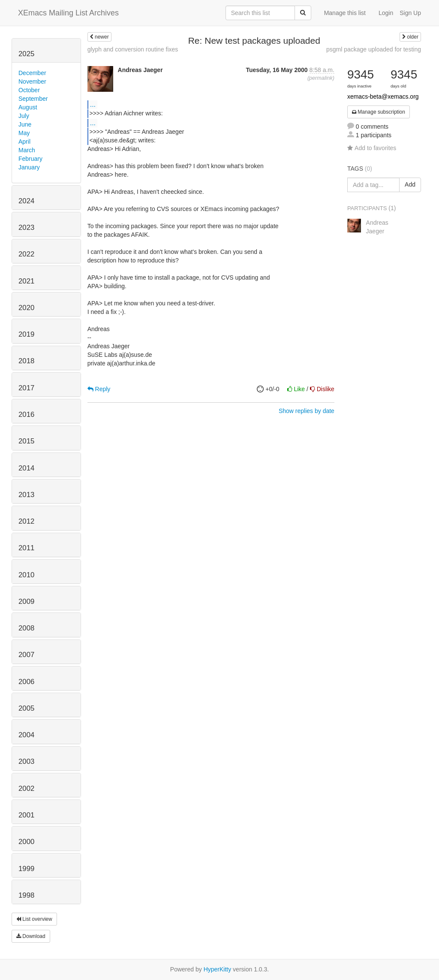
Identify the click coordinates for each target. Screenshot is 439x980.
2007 (26, 655)
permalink (321, 78)
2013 (26, 495)
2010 (26, 575)
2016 (26, 415)
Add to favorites (372, 148)
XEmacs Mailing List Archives (68, 13)
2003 (26, 761)
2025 (26, 54)
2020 (26, 308)
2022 (26, 254)
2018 (26, 361)
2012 (26, 521)
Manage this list (345, 13)
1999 (26, 869)
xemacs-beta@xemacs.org (383, 96)
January (29, 167)
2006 (26, 682)
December (32, 73)
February (30, 159)
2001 (26, 815)
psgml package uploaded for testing (374, 49)
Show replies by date (307, 411)
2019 (26, 334)
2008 (26, 628)
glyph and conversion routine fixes (133, 49)
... (93, 104)
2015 (26, 441)
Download (31, 936)
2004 (26, 735)
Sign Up (410, 13)
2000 (26, 842)
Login (386, 13)
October (29, 90)
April (24, 142)
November (32, 81)
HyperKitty (218, 969)
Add (410, 184)
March (27, 150)
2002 (26, 789)
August (28, 107)
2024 (26, 201)
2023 (26, 228)
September (33, 99)
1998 (26, 895)
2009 (26, 602)
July (24, 116)
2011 (26, 548)
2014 (26, 468)
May (24, 133)
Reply (99, 389)
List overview (34, 919)
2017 (26, 388)
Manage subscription (379, 112)
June (25, 124)
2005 (26, 708)
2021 (26, 281)
